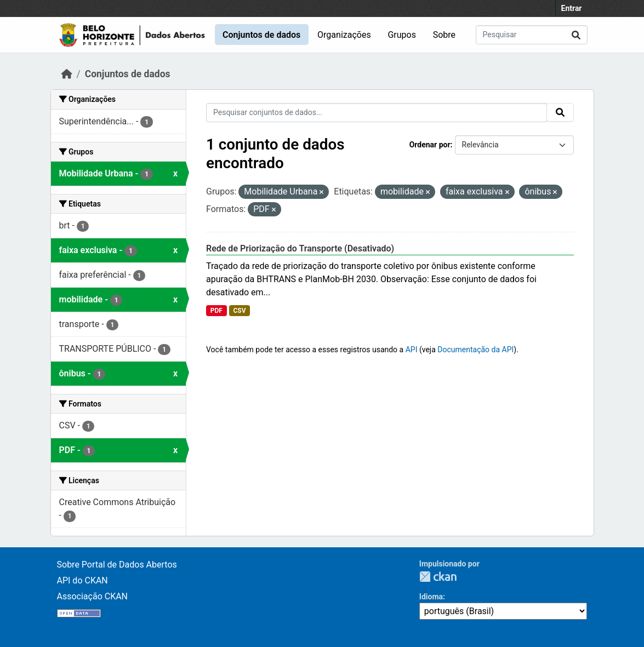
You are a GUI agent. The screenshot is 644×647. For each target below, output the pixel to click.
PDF (216, 311)
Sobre (444, 35)
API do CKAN (82, 580)
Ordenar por (430, 145)
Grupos (402, 35)
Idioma (431, 597)
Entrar (572, 8)
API (412, 350)
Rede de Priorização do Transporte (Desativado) (300, 248)
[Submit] (576, 35)
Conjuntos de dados (261, 35)
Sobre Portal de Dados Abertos (117, 565)
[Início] (67, 74)
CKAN (438, 577)
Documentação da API (475, 350)
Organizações (344, 35)
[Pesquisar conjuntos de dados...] (532, 35)
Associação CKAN (93, 596)
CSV (239, 311)
